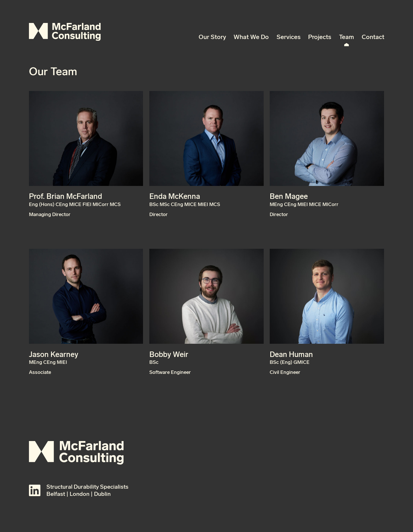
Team (347, 37)
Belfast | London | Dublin (79, 494)
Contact (373, 37)
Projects (320, 37)
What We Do (251, 37)
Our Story (212, 37)
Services (289, 37)
